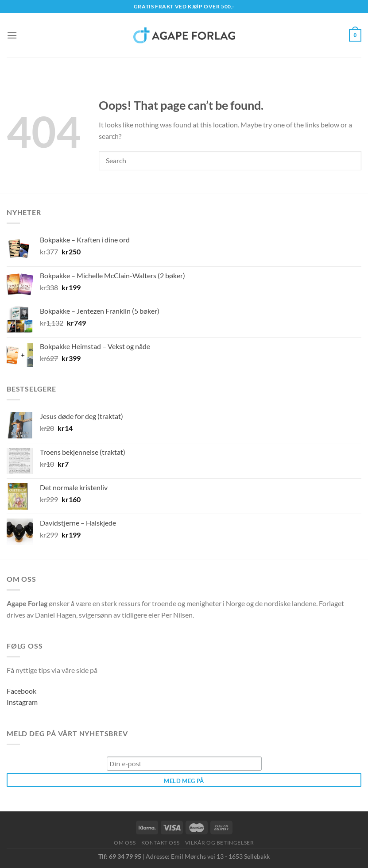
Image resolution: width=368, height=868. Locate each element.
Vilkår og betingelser (220, 843)
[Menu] (12, 35)
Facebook (21, 691)
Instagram (22, 702)
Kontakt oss (161, 843)
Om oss (125, 843)
